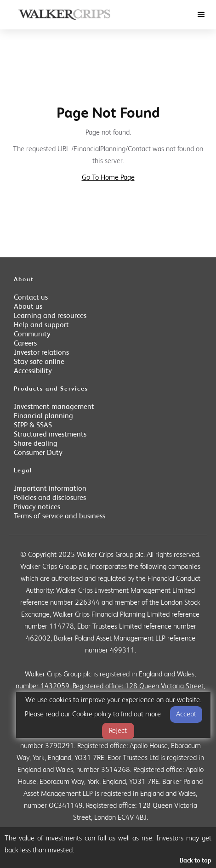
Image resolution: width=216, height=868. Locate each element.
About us (28, 307)
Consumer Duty (38, 453)
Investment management (54, 407)
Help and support (41, 325)
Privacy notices (37, 507)
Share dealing (36, 444)
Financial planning (43, 416)
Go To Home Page (108, 178)
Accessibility (33, 371)
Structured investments (50, 435)
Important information (50, 489)
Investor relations (41, 353)
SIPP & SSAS (33, 425)
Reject (118, 731)
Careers (25, 344)
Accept (186, 715)
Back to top (196, 861)
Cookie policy (92, 715)
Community (32, 335)
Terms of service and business (60, 516)
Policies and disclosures (50, 498)
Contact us (31, 298)
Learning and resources (50, 316)
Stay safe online (39, 362)
